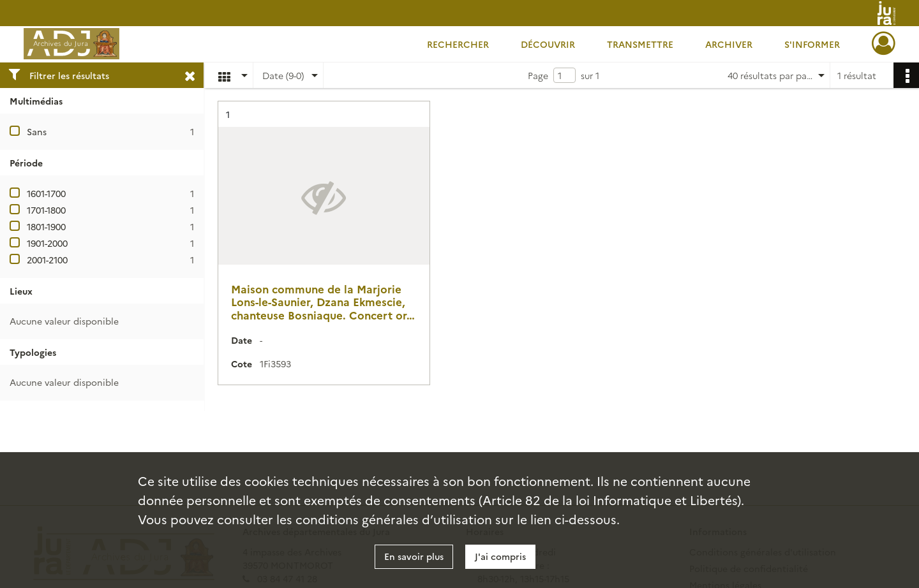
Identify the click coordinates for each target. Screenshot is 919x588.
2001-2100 (47, 260)
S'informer (812, 44)
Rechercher (458, 44)
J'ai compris (500, 556)
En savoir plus (414, 556)
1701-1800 (46, 210)
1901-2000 (47, 243)
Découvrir (548, 44)
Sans (37, 131)
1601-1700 (46, 193)
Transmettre (640, 44)
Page (538, 75)
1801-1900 (46, 226)
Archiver (729, 44)
